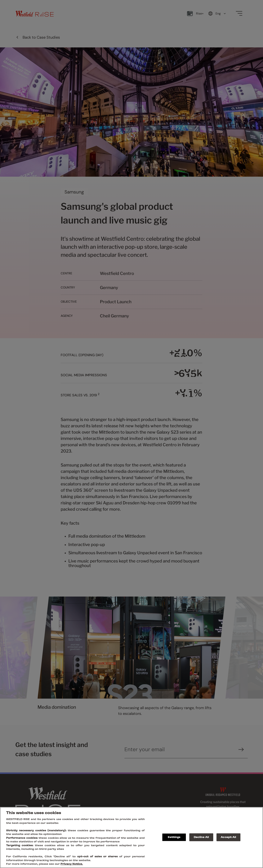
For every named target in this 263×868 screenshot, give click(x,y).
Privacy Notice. (72, 864)
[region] (131, 838)
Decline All (201, 837)
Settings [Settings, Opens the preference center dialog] (174, 837)
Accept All (228, 837)
